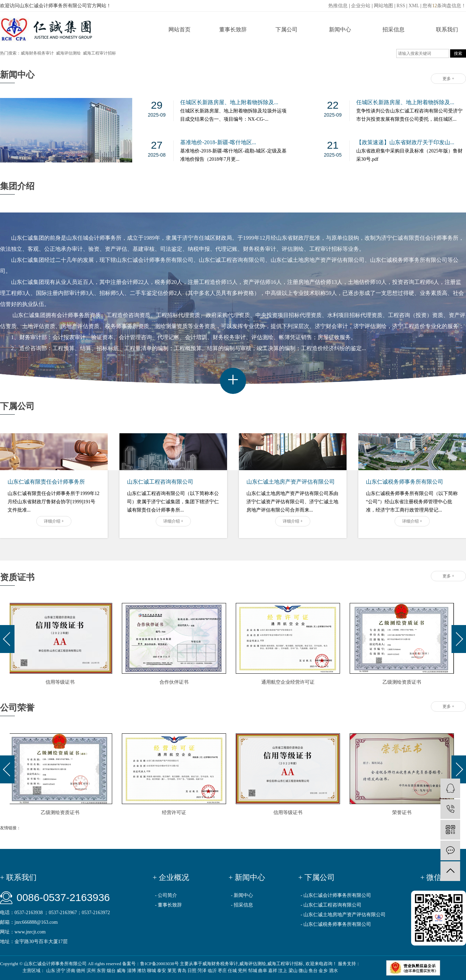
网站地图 (384, 6)
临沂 (212, 971)
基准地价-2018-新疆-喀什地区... (218, 142)
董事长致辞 (233, 29)
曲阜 (263, 971)
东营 (101, 971)
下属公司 (287, 29)
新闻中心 (340, 29)
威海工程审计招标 (99, 53)
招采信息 (394, 29)
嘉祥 (273, 971)
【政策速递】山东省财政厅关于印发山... (405, 142)
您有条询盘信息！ (444, 6)
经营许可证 (175, 813)
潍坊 (142, 971)
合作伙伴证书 (175, 682)
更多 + (448, 79)
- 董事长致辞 (168, 905)
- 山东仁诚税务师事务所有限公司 (336, 924)
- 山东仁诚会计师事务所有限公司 (336, 895)
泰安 (162, 971)
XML (414, 6)
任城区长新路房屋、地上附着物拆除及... (229, 102)
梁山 (293, 971)
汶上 (283, 971)
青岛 (182, 971)
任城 (232, 971)
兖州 (242, 971)
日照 (192, 971)
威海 (121, 971)
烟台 (111, 971)
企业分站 (361, 6)
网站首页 (179, 29)
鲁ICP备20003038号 (159, 964)
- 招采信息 (242, 905)
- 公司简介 (166, 895)
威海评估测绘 (68, 53)
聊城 (152, 971)
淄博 (132, 971)
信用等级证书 (61, 682)
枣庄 (222, 971)
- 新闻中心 (242, 895)
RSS (401, 6)
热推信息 (338, 6)
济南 (71, 971)
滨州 (91, 971)
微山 (303, 971)
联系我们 (447, 29)
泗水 (333, 971)
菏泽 (202, 971)
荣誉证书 (403, 813)
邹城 (253, 971)
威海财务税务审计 (37, 53)
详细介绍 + (54, 521)
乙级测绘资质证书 (403, 682)
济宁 (61, 971)
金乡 (323, 971)
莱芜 (172, 971)
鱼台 (313, 971)
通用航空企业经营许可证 (289, 682)
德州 (81, 971)
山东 (51, 971)
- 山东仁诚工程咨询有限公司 (331, 905)
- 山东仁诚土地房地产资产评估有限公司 (343, 915)
